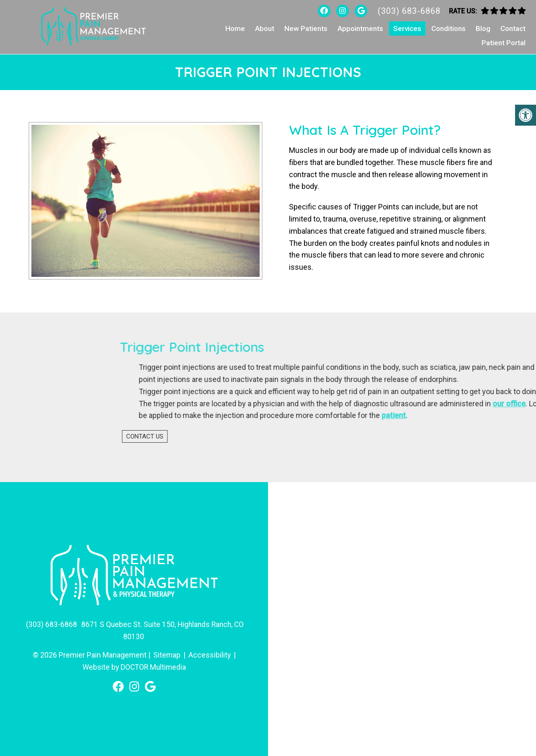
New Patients (306, 28)
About (265, 28)
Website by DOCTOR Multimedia (134, 666)
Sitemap (167, 654)
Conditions (448, 28)
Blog (483, 28)
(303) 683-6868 (409, 11)
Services (407, 28)
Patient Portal (504, 43)
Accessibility (210, 654)
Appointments (360, 28)
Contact (513, 28)
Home (235, 28)
